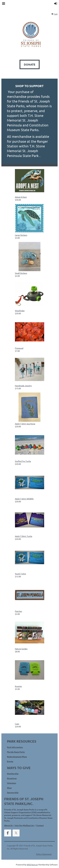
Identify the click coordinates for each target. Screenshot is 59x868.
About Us (8, 825)
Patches (18, 611)
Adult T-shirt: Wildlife (24, 499)
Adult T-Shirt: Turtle (24, 536)
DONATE (30, 64)
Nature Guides (21, 649)
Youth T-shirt (21, 574)
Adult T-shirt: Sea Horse (25, 424)
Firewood (19, 348)
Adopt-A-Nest (21, 197)
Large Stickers (21, 235)
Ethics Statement (44, 854)
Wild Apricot (32, 865)
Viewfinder (20, 311)
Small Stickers (21, 273)
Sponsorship (13, 792)
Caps (17, 724)
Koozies (18, 686)
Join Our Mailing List (24, 825)
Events (10, 761)
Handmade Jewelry (23, 386)
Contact (40, 825)
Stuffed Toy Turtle (23, 461)
